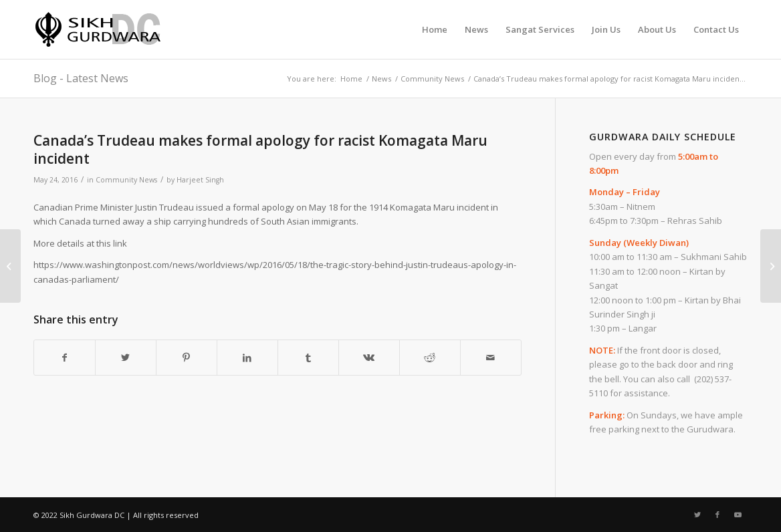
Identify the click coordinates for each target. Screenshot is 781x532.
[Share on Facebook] (65, 358)
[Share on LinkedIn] (247, 358)
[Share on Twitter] (126, 358)
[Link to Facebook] (717, 515)
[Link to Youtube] (738, 515)
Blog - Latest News (81, 78)
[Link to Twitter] (697, 515)
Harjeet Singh (200, 180)
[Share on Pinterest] (187, 358)
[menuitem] (435, 29)
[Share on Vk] (369, 358)
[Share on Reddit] (430, 358)
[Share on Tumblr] (308, 358)
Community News (126, 180)
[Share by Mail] (491, 358)
